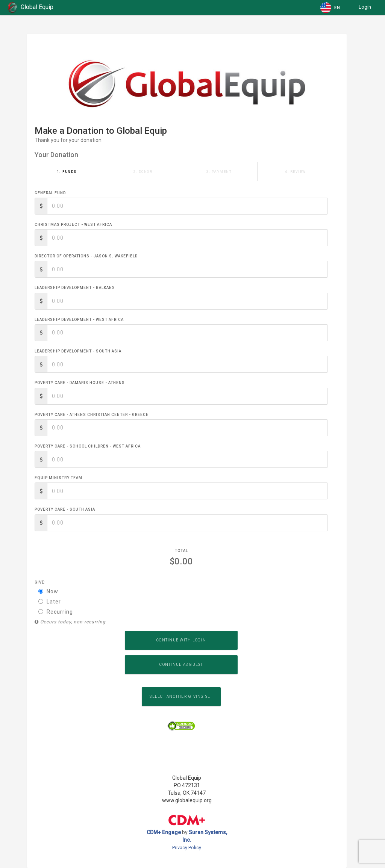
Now (48, 591)
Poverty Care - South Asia (65, 509)
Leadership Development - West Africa (79, 320)
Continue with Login (181, 640)
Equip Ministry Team (58, 478)
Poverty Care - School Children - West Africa (88, 446)
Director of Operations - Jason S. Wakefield (86, 256)
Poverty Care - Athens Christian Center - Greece (92, 415)
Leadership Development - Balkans (75, 288)
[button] (331, 8)
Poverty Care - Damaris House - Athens (80, 383)
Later (50, 602)
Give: (40, 582)
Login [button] (365, 7)
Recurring (56, 612)
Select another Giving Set (181, 696)
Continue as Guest (181, 665)
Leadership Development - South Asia (78, 351)
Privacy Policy (187, 848)
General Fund (50, 193)
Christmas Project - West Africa (73, 225)
